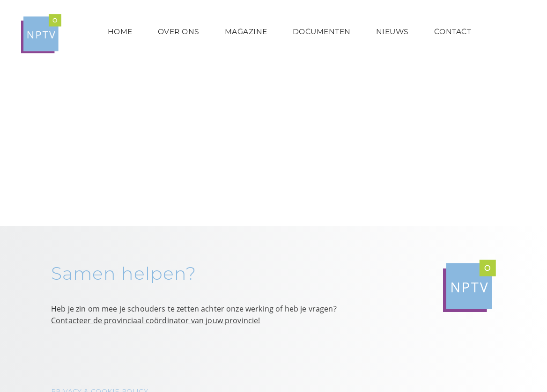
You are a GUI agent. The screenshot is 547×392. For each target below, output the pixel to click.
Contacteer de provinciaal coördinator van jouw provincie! (156, 320)
